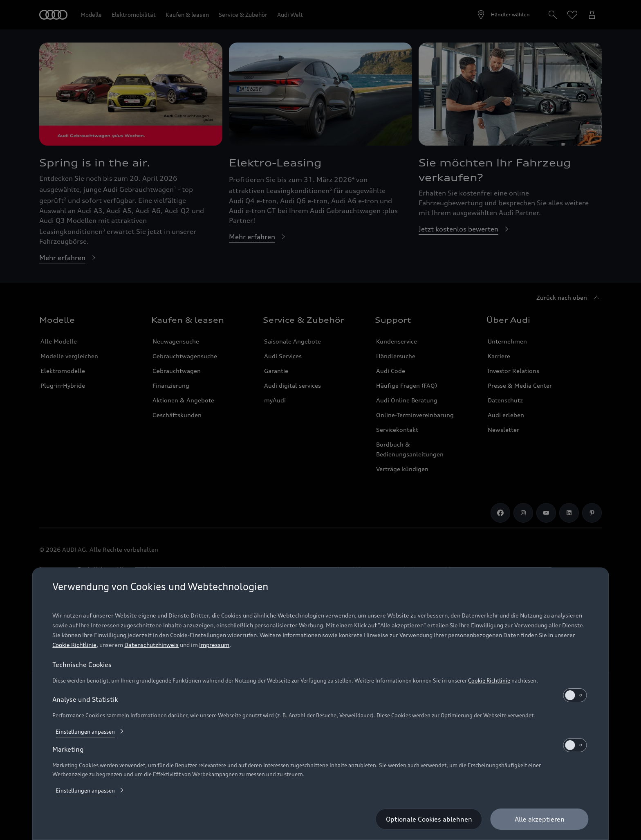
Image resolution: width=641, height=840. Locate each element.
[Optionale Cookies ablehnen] (429, 819)
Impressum (214, 645)
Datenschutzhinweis (151, 645)
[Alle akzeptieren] (540, 819)
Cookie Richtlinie (74, 645)
